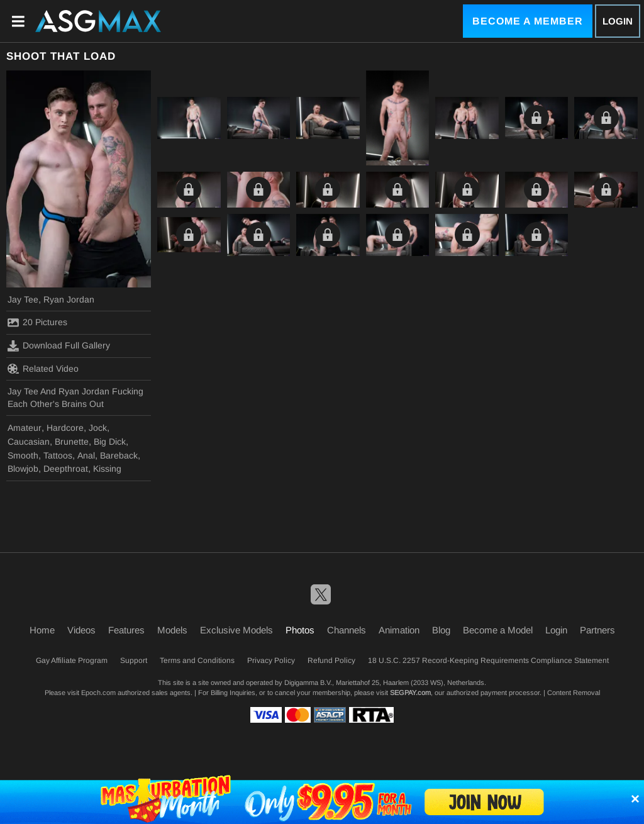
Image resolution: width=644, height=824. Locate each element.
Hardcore (65, 428)
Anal (86, 455)
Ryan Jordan (69, 299)
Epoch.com (98, 693)
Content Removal (574, 693)
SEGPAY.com (410, 693)
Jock (98, 428)
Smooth (23, 455)
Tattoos (58, 455)
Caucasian (29, 442)
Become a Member (528, 21)
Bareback (119, 455)
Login (618, 21)
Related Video (43, 369)
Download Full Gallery (59, 346)
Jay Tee (23, 299)
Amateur (25, 428)
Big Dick (110, 442)
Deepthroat (66, 469)
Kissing (107, 469)
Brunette (72, 442)
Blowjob (23, 469)
